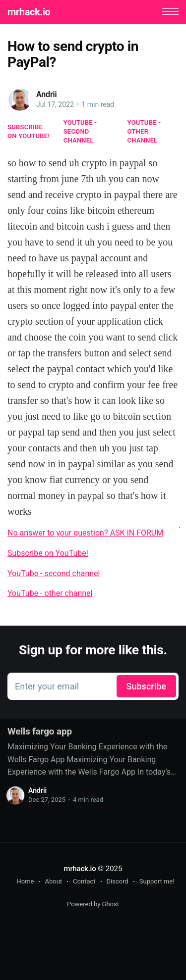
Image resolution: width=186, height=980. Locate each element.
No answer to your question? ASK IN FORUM (85, 533)
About (53, 881)
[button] (170, 12)
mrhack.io (29, 12)
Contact (84, 881)
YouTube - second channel (80, 131)
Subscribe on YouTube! (29, 131)
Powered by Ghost (93, 904)
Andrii (47, 94)
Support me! (157, 881)
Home (25, 881)
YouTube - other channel (144, 131)
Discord (118, 881)
